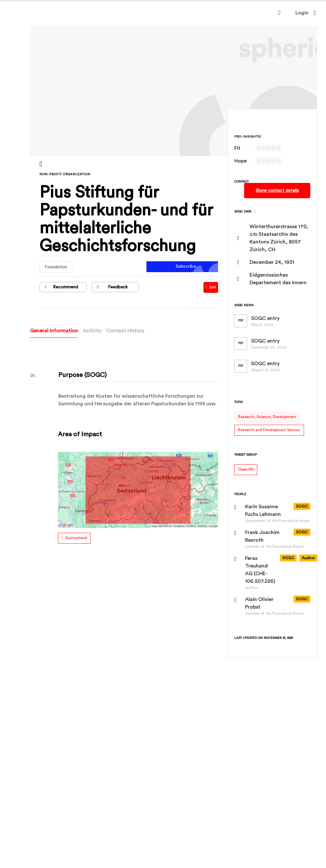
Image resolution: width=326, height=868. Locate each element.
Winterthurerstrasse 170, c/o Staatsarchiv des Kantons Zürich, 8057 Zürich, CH (279, 238)
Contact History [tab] (126, 331)
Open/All (246, 469)
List (211, 287)
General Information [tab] (55, 331)
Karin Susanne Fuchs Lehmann (263, 510)
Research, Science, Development (267, 417)
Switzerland (77, 538)
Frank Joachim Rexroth (263, 536)
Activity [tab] (93, 331)
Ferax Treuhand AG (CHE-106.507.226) (260, 570)
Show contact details (277, 191)
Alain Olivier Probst (260, 603)
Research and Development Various (269, 430)
